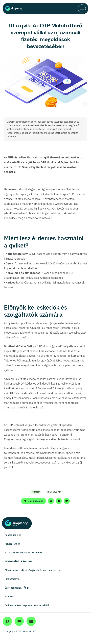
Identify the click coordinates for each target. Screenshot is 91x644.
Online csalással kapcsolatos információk (27, 605)
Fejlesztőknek (12, 544)
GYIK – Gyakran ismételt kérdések (23, 553)
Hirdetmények (12, 579)
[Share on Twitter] (51, 501)
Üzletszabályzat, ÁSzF (17, 588)
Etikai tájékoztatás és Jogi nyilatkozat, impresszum (33, 570)
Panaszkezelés (13, 535)
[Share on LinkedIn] (67, 501)
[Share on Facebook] (59, 501)
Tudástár (35, 492)
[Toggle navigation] (82, 8)
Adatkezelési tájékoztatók (19, 561)
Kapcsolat (10, 597)
